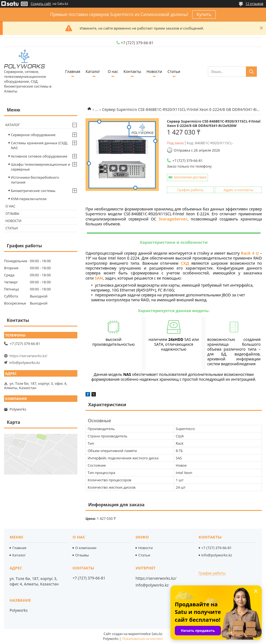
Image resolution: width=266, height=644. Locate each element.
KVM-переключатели (29, 199)
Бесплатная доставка (190, 177)
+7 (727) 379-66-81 (217, 548)
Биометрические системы (33, 191)
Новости (154, 71)
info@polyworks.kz (25, 363)
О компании (86, 548)
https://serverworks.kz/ (28, 356)
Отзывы (12, 214)
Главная (73, 71)
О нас (113, 71)
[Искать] (251, 72)
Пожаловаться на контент (142, 639)
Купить (204, 14)
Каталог (93, 71)
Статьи (174, 71)
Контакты (132, 71)
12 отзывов (254, 4)
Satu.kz (157, 634)
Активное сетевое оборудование (39, 156)
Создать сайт (41, 4)
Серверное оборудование (33, 135)
